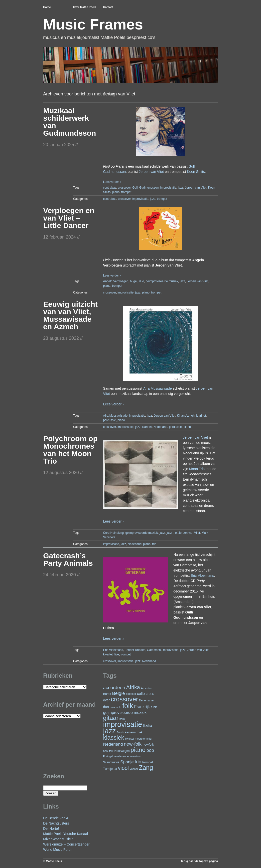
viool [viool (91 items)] (123, 768)
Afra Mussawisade (157, 388)
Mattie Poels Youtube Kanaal (65, 834)
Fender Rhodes (135, 650)
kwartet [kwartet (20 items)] (129, 739)
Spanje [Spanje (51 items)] (127, 762)
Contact (108, 7)
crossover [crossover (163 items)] (124, 699)
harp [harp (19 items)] (122, 719)
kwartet (108, 654)
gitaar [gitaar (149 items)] (111, 718)
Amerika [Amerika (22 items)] (146, 688)
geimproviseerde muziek (162, 281)
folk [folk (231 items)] (128, 706)
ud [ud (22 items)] (115, 769)
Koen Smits (196, 172)
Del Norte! (51, 829)
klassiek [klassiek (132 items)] (114, 738)
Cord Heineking (113, 533)
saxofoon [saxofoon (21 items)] (135, 756)
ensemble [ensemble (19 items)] (116, 707)
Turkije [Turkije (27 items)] (108, 769)
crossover (124, 188)
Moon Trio (197, 469)
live (117, 654)
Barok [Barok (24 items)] (107, 694)
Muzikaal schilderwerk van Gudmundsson (70, 122)
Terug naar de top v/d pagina (199, 861)
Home (47, 7)
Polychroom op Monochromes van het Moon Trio (70, 450)
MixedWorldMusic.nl (59, 839)
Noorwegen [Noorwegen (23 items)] (122, 751)
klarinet (201, 416)
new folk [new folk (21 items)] (108, 751)
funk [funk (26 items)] (154, 707)
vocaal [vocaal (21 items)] (134, 769)
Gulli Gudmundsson (145, 188)
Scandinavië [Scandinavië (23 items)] (111, 762)
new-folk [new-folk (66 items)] (133, 744)
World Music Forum (58, 850)
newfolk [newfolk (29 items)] (148, 744)
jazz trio (172, 533)
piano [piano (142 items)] (138, 750)
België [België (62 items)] (119, 693)
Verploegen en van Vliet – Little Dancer (69, 218)
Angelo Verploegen (116, 281)
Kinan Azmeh (186, 416)
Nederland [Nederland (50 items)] (113, 744)
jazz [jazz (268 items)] (109, 731)
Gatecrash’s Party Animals (68, 559)
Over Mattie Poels (85, 7)
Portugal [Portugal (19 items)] (108, 756)
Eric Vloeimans (202, 576)
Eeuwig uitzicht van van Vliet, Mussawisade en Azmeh (70, 315)
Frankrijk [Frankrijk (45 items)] (142, 707)
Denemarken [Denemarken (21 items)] (147, 700)
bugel (134, 281)
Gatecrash (154, 650)
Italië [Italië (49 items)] (147, 725)
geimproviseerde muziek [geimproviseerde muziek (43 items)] (125, 712)
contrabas (110, 188)
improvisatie (168, 188)
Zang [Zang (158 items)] (146, 768)
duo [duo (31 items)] (106, 707)
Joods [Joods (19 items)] (120, 732)
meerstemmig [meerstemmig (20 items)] (143, 739)
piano (116, 192)
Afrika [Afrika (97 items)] (133, 687)
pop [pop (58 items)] (150, 750)
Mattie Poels (54, 861)
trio (154, 544)
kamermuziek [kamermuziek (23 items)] (134, 732)
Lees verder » (112, 182)
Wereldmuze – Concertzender (66, 844)
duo (141, 281)
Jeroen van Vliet (151, 172)
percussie (109, 420)
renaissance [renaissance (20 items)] (121, 756)
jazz (181, 188)
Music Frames (93, 24)
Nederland (160, 427)
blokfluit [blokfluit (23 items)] (131, 694)
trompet (126, 192)
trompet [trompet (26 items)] (148, 762)
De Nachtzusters (56, 823)
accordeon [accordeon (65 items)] (114, 688)
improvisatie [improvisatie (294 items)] (123, 724)
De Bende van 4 (56, 818)
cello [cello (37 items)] (141, 694)
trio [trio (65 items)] (138, 762)
